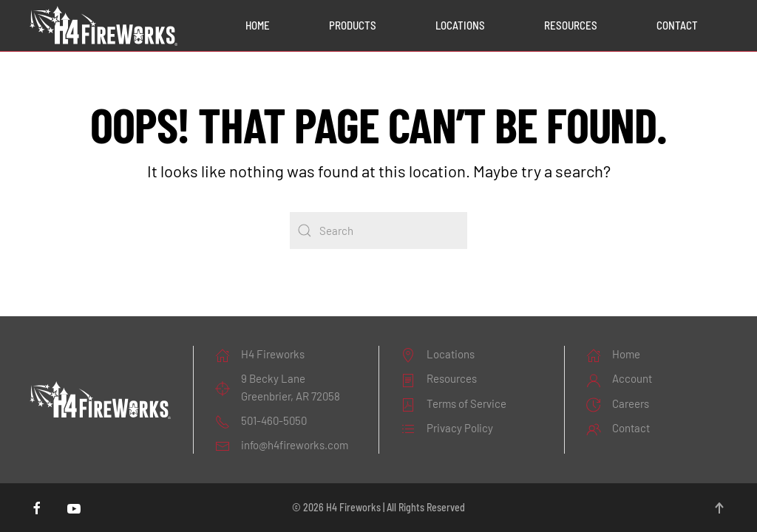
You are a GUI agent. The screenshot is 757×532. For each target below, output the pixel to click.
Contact (677, 25)
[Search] (378, 231)
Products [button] (353, 25)
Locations (460, 25)
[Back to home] (103, 26)
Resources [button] (571, 25)
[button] (719, 508)
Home (258, 25)
